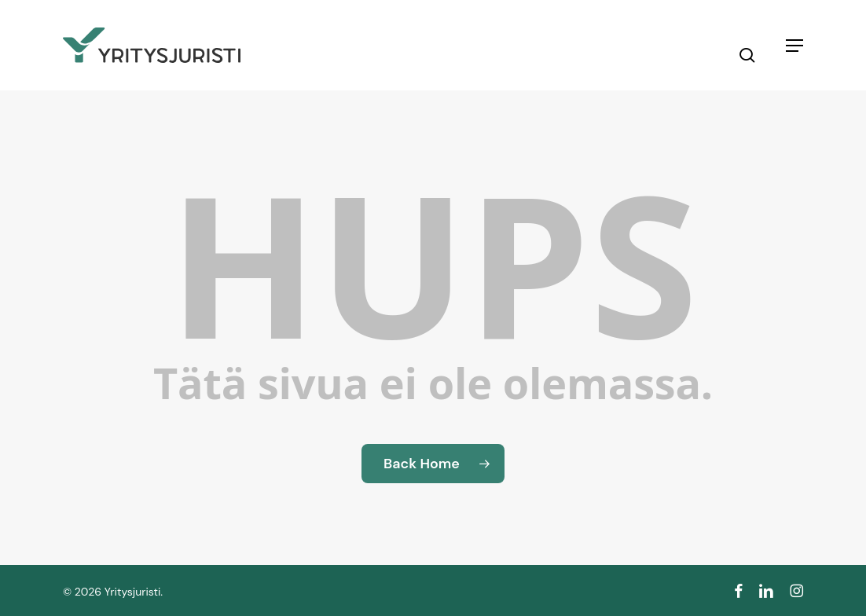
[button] (794, 46)
